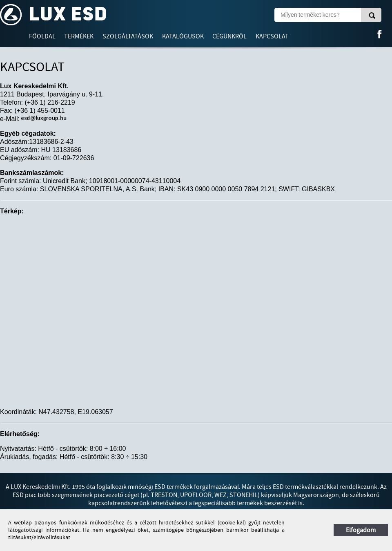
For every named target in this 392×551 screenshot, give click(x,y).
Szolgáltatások (128, 36)
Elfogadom (361, 530)
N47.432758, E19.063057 (76, 412)
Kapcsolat (272, 36)
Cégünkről (229, 36)
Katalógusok (183, 36)
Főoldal (42, 36)
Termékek (79, 36)
